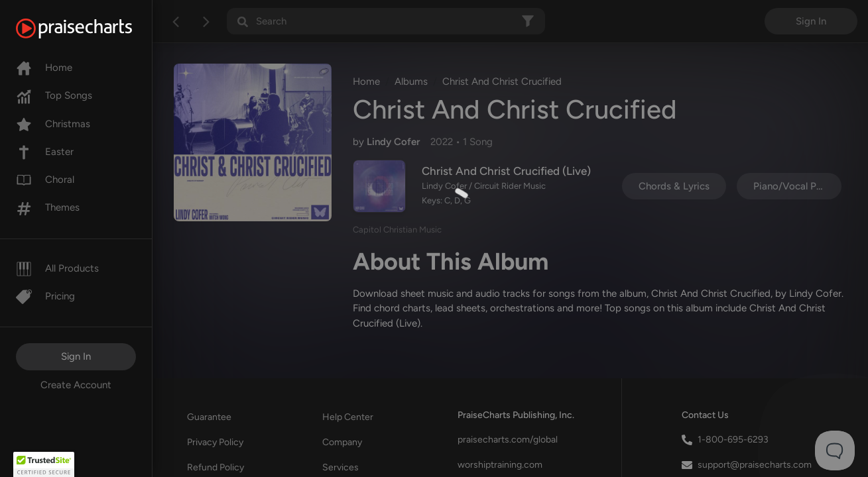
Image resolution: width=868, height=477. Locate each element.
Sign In (76, 356)
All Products (57, 268)
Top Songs (54, 95)
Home (44, 68)
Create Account (76, 385)
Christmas (53, 124)
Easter (45, 152)
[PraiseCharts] (91, 28)
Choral (45, 180)
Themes (48, 207)
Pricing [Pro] (45, 296)
